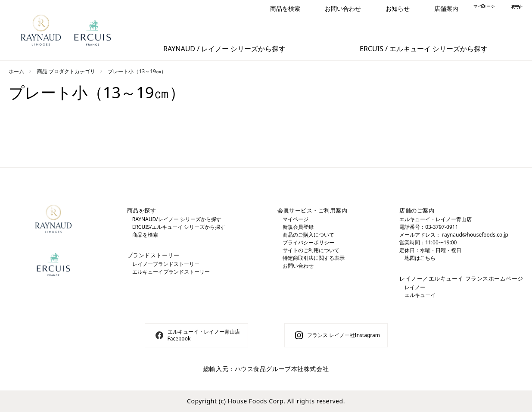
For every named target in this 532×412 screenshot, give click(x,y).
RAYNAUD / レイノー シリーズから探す (224, 49)
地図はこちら (420, 258)
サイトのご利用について (311, 250)
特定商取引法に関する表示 (314, 258)
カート (514, 8)
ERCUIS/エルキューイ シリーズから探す (179, 227)
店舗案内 (414, 8)
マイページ (466, 8)
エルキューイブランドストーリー (171, 272)
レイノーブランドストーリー (166, 264)
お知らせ (365, 8)
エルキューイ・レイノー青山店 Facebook (204, 335)
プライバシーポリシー (308, 242)
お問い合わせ (311, 8)
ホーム (16, 71)
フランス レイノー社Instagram (344, 335)
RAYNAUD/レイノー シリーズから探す (177, 219)
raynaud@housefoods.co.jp (475, 235)
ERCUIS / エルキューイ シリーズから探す (424, 49)
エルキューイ (420, 295)
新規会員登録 (298, 227)
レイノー (415, 287)
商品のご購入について (308, 235)
